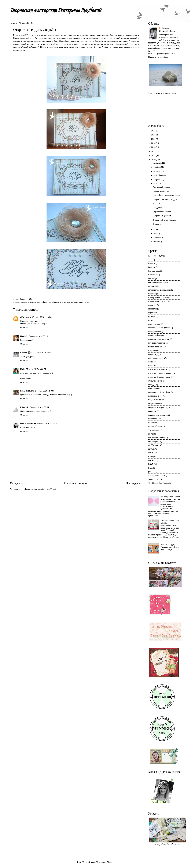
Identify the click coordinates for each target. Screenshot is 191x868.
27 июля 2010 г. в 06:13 (38, 336)
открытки (32, 302)
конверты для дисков (158, 301)
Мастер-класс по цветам (159, 328)
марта (156, 242)
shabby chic (153, 479)
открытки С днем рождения (160, 373)
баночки (152, 267)
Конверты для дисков (163, 191)
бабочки (152, 263)
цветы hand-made (75, 302)
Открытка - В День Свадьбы (166, 199)
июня (156, 229)
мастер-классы (155, 332)
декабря (157, 163)
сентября (158, 175)
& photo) (157, 203)
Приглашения (154, 388)
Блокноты (153, 275)
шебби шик (153, 445)
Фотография (154, 430)
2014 (154, 143)
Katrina (24, 353)
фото (151, 422)
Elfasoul (24, 407)
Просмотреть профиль (158, 57)
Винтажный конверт (162, 187)
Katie (23, 369)
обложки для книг (156, 358)
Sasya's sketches (156, 476)
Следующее (18, 483)
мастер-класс (154, 324)
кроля (151, 320)
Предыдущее (134, 483)
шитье (151, 449)
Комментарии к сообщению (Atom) (41, 489)
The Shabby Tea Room (158, 483)
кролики (152, 316)
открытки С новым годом (159, 377)
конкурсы (152, 305)
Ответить (24, 328)
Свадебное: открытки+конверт (167, 195)
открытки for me (155, 381)
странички (153, 419)
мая (156, 233)
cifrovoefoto (26, 317)
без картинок (154, 271)
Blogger (110, 862)
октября (157, 171)
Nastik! (24, 336)
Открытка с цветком (162, 216)
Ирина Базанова (28, 424)
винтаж (24, 302)
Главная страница (75, 483)
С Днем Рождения (156, 400)
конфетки (153, 309)
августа (157, 179)
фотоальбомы (155, 426)
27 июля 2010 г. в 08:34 (45, 391)
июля (156, 184)
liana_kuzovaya (27, 391)
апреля (157, 238)
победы (152, 385)
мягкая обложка (155, 347)
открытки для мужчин (158, 369)
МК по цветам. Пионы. (170, 497)
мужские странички (157, 343)
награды (152, 350)
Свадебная (158, 208)
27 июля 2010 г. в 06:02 (42, 317)
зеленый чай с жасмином (159, 290)
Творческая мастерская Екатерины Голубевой (56, 11)
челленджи (153, 441)
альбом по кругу (155, 256)
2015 (154, 139)
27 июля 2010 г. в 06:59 (41, 353)
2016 (154, 135)
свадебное (42, 302)
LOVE (151, 464)
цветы (151, 434)
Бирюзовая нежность (162, 212)
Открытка (157, 224)
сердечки (152, 411)
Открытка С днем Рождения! (166, 220)
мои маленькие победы (159, 339)
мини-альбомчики (156, 335)
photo (151, 472)
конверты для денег (157, 297)
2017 (154, 131)
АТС (150, 260)
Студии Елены (101, 47)
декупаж (152, 286)
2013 (154, 147)
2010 (154, 160)
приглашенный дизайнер (159, 392)
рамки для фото (155, 396)
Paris (150, 468)
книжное (152, 294)
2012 (154, 151)
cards (86, 302)
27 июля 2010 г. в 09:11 (47, 424)
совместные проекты (158, 415)
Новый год (153, 354)
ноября (157, 167)
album (151, 453)
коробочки (153, 313)
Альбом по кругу (168, 544)
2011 (154, 155)
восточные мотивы (157, 282)
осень (151, 362)
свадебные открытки (57, 302)
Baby (150, 456)
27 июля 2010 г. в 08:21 (36, 369)
